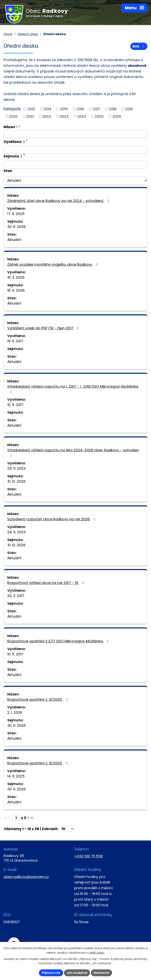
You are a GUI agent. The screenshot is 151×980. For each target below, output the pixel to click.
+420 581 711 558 (88, 856)
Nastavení (101, 973)
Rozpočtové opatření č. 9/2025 (38, 699)
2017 (97, 109)
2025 (99, 116)
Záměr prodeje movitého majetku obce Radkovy (53, 264)
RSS (139, 46)
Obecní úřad (28, 34)
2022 (47, 116)
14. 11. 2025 (16, 776)
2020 (13, 116)
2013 (31, 109)
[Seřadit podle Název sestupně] (19, 127)
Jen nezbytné (77, 973)
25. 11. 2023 (16, 468)
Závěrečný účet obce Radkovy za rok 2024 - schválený (59, 201)
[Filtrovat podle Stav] (75, 181)
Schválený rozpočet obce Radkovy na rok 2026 (52, 519)
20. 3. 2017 (16, 596)
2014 (47, 109)
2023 (64, 116)
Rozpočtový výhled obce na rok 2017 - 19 (46, 583)
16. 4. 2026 (16, 290)
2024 (82, 116)
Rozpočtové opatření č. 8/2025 (38, 763)
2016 (80, 109)
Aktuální (14, 240)
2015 (64, 109)
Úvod (8, 34)
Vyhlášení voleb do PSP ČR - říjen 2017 (44, 328)
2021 (30, 116)
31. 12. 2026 (16, 545)
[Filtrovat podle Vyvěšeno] (75, 150)
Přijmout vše (51, 973)
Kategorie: (12, 109)
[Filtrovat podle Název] (75, 134)
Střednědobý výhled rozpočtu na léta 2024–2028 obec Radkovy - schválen (73, 452)
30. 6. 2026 (16, 227)
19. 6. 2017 (15, 341)
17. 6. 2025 (16, 214)
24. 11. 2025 (17, 532)
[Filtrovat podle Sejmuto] (75, 165)
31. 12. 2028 (16, 481)
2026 (117, 116)
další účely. (97, 953)
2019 (129, 109)
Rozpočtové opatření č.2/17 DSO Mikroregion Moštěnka (59, 641)
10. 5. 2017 (15, 405)
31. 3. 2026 (16, 277)
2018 (113, 109)
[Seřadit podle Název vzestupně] (19, 125)
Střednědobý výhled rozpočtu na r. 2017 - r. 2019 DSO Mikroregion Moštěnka (73, 389)
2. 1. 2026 (15, 712)
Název (10, 127)
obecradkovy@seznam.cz (26, 877)
